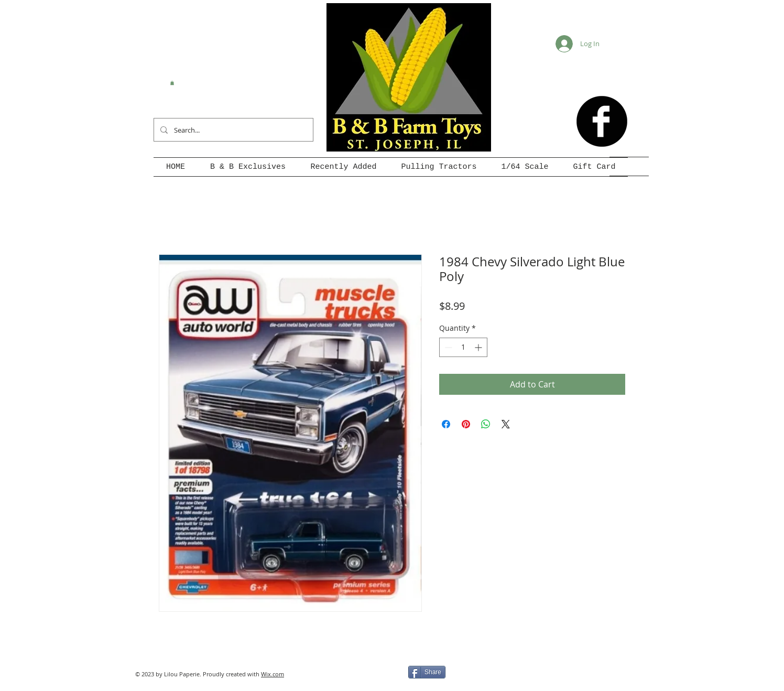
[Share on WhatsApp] (486, 424)
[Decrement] (447, 347)
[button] (172, 83)
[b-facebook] (602, 121)
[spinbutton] (463, 347)
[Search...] (232, 130)
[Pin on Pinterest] (466, 424)
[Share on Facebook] (446, 424)
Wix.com (273, 674)
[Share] (427, 672)
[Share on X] (506, 424)
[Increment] (479, 347)
